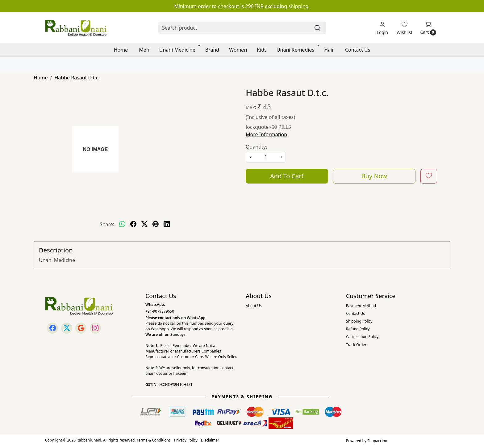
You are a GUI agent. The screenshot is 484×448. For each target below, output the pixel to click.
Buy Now (374, 176)
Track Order (356, 345)
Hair (329, 50)
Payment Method (361, 306)
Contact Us (358, 50)
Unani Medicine (179, 50)
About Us (254, 306)
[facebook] (133, 224)
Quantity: (256, 147)
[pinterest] (156, 224)
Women (238, 50)
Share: (107, 224)
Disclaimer (210, 440)
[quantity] (266, 157)
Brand (212, 50)
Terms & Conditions (154, 440)
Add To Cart (287, 176)
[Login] (382, 28)
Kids (262, 50)
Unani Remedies (297, 50)
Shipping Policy (359, 321)
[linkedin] (167, 224)
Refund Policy (358, 329)
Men (144, 50)
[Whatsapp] (122, 224)
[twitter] (144, 224)
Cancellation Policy (362, 337)
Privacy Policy (186, 440)
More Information (266, 134)
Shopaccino (377, 441)
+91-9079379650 (160, 311)
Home (121, 50)
